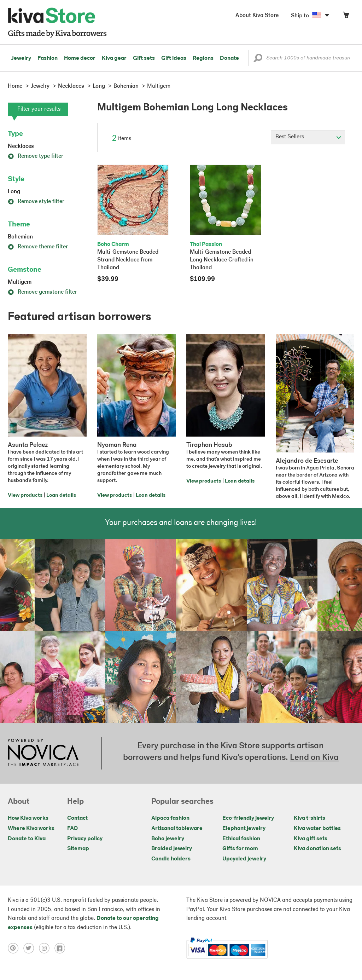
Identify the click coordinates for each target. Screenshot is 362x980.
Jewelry (21, 58)
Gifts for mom (240, 849)
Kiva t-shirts (310, 818)
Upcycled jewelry (244, 859)
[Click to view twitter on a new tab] (31, 948)
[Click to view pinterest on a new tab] (16, 948)
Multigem (20, 282)
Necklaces (21, 146)
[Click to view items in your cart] (346, 16)
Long (14, 192)
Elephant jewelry (244, 829)
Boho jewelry (168, 839)
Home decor (80, 58)
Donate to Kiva (27, 839)
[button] (258, 60)
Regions (203, 58)
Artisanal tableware (177, 829)
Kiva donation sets (317, 849)
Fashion (48, 58)
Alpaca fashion (170, 818)
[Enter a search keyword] (301, 58)
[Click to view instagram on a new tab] (47, 948)
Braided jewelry (172, 849)
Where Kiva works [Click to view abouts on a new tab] (31, 829)
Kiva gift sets (311, 839)
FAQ (72, 829)
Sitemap (78, 849)
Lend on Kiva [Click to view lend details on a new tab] (314, 758)
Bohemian (20, 237)
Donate (229, 58)
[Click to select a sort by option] (308, 137)
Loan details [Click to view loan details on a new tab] (61, 495)
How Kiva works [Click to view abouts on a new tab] (28, 818)
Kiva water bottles (317, 829)
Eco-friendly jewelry (248, 818)
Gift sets (144, 58)
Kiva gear (114, 58)
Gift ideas (174, 58)
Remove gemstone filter (42, 292)
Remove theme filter (38, 247)
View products (25, 495)
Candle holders (171, 859)
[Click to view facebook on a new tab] (62, 948)
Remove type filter (36, 156)
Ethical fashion (241, 839)
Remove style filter (36, 202)
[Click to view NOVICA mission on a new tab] (43, 753)
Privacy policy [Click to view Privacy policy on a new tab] (85, 839)
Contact (77, 818)
